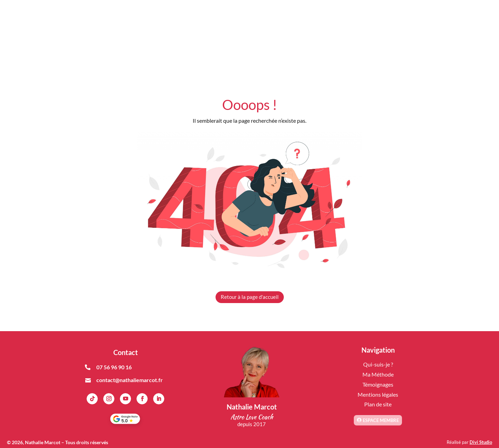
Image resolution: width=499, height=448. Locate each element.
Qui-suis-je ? (378, 364)
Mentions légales (378, 394)
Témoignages (378, 384)
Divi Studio (481, 442)
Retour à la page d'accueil (250, 297)
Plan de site (378, 404)
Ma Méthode (378, 374)
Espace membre (381, 420)
